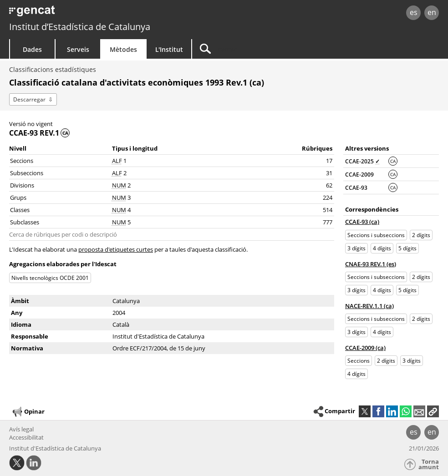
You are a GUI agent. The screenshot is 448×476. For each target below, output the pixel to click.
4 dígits (382, 248)
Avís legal (21, 429)
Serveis (78, 49)
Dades (32, 49)
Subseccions (27, 173)
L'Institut (169, 49)
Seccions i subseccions (376, 235)
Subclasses (25, 222)
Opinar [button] (28, 412)
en (432, 12)
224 (328, 197)
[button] (433, 411)
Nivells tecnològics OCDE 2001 (50, 278)
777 (328, 222)
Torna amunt (429, 464)
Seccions (22, 161)
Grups (18, 197)
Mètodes (123, 49)
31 (329, 173)
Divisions (22, 185)
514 (328, 210)
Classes (20, 210)
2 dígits (421, 235)
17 (329, 161)
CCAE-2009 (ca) (365, 348)
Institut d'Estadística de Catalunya (55, 448)
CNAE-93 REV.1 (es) (371, 264)
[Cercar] (270, 49)
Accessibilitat (26, 437)
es (414, 12)
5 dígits (407, 248)
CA (393, 161)
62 (329, 185)
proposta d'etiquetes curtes (116, 249)
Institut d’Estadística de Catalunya (80, 27)
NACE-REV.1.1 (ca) (369, 306)
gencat (95, 13)
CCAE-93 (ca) (362, 222)
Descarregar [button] (29, 99)
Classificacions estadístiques (53, 69)
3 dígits (356, 248)
